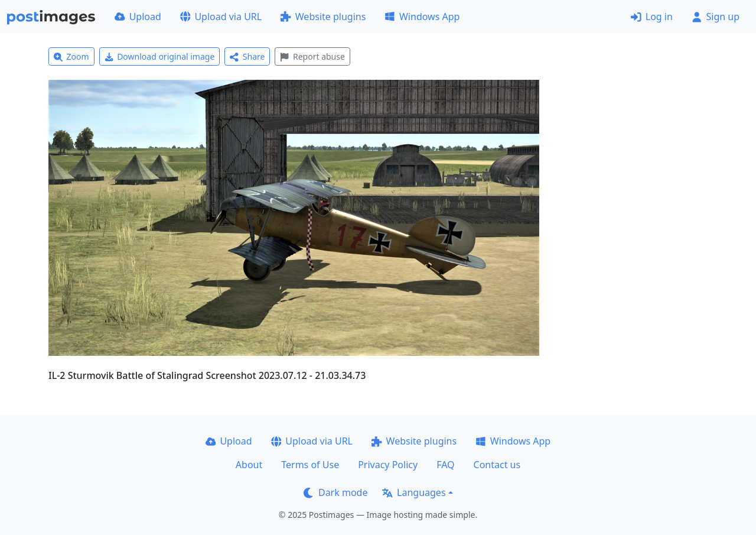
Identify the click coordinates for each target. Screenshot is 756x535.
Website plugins (323, 17)
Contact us (497, 465)
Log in (652, 17)
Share (247, 56)
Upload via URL (221, 17)
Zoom (71, 56)
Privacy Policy (388, 465)
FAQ (445, 465)
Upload (138, 17)
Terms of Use (310, 465)
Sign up (716, 17)
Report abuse (312, 56)
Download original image (160, 56)
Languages (414, 492)
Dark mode (335, 492)
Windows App (422, 17)
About (249, 465)
